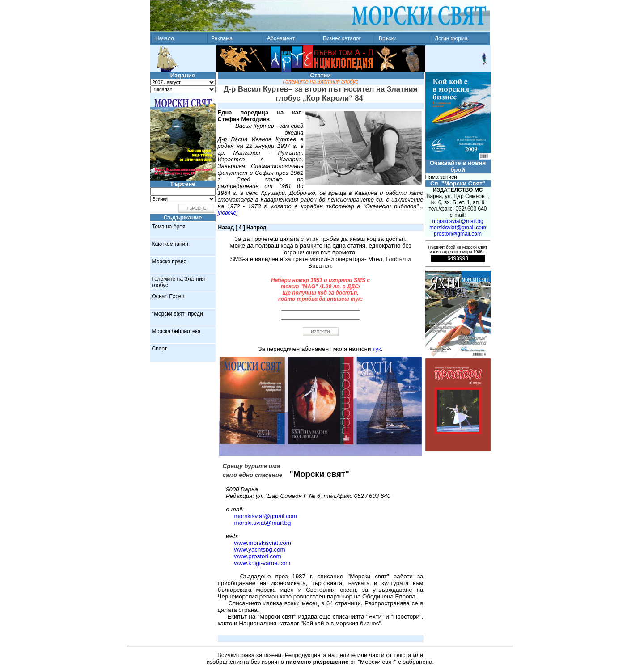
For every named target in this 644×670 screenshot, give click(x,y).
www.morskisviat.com (263, 543)
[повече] (228, 213)
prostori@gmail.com (458, 234)
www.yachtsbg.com (260, 550)
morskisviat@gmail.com (266, 516)
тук (377, 349)
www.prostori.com (258, 556)
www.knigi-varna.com (263, 563)
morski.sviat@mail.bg (263, 523)
